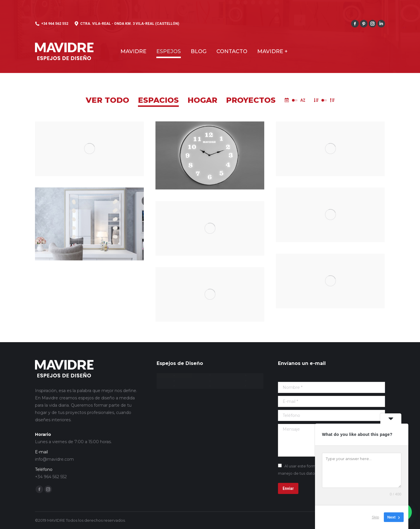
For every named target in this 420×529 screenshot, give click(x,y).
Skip (376, 517)
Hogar (202, 100)
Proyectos (251, 100)
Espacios (158, 100)
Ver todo (107, 100)
